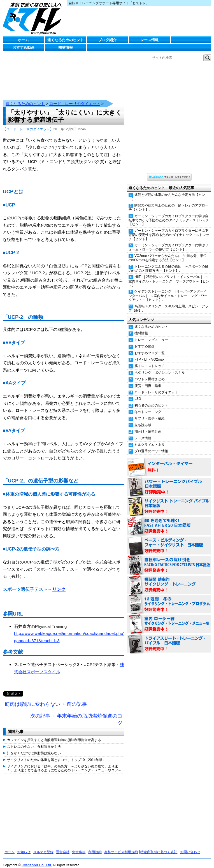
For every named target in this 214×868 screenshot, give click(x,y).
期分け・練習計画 (148, 426)
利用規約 (95, 846)
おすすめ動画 (24, 47)
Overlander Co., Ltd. (37, 860)
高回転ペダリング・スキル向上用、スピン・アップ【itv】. (168, 303)
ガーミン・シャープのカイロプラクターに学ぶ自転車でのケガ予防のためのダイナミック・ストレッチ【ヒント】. (169, 215)
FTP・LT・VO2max (149, 354)
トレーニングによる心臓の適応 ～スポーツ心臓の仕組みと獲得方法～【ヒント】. (168, 263)
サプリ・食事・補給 (150, 413)
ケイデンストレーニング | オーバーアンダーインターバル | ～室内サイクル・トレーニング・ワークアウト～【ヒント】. (168, 290)
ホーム (23, 40)
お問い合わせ (190, 846)
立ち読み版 (143, 419)
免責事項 (79, 846)
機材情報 (66, 47)
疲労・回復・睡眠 (148, 380)
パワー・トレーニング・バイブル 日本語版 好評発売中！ (169, 481)
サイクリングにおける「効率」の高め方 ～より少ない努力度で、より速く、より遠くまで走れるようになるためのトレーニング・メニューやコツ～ (64, 763)
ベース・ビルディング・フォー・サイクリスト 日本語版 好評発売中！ (169, 540)
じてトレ (34, 18)
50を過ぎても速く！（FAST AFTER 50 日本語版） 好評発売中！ (169, 521)
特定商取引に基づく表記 (159, 846)
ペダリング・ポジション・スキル (160, 367)
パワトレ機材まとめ (150, 373)
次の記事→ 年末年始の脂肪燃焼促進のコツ (76, 714)
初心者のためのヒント (151, 400)
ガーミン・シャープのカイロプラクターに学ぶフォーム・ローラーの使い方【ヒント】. (168, 242)
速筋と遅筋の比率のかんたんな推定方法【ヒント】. (167, 191)
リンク (59, 584)
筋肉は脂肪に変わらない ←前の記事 (46, 698)
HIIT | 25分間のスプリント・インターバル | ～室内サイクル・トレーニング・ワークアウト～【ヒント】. (169, 275)
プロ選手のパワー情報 (151, 445)
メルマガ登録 (43, 846)
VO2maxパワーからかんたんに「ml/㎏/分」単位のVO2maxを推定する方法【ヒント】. (168, 252)
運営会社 (63, 846)
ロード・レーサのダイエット (75, 98)
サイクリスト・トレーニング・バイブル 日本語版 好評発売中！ (169, 501)
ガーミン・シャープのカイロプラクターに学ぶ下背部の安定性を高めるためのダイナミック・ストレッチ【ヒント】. (169, 229)
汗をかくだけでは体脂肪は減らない (34, 748)
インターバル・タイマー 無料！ (169, 462)
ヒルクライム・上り (150, 439)
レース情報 (149, 40)
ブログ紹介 (107, 40)
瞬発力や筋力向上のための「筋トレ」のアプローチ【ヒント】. (168, 202)
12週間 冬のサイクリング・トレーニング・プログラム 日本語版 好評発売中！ (169, 599)
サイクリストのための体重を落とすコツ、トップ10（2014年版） (56, 754)
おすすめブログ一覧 (150, 347)
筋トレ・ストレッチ (150, 360)
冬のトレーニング (148, 406)
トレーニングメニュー (151, 334)
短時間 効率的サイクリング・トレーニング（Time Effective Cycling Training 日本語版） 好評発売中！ (169, 579)
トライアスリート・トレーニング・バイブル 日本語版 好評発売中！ (169, 638)
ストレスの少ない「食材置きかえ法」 (36, 741)
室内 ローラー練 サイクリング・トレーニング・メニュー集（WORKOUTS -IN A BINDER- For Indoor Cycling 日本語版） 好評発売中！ (169, 619)
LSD (138, 393)
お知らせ (24, 846)
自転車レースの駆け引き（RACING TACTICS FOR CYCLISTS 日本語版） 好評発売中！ (169, 560)
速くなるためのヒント (66, 40)
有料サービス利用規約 (121, 846)
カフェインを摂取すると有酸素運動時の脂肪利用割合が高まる (54, 734)
